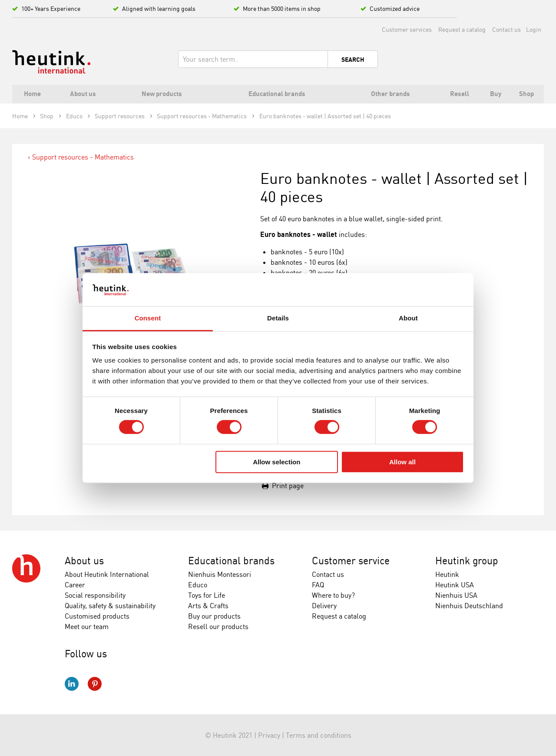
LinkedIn (72, 684)
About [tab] (408, 318)
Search (353, 60)
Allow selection (276, 462)
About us (84, 561)
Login (534, 29)
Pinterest (95, 684)
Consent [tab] (148, 318)
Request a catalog (462, 29)
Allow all (402, 462)
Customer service (351, 561)
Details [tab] (278, 318)
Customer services (407, 29)
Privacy (269, 735)
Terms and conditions (319, 735)
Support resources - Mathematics (83, 157)
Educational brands (231, 561)
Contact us (506, 29)
